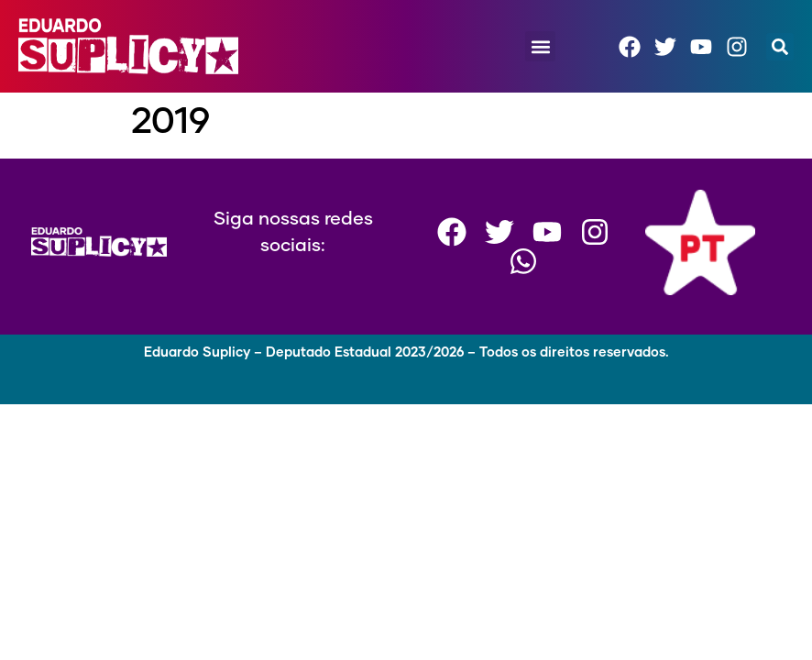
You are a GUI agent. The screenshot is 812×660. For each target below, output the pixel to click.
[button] (540, 46)
